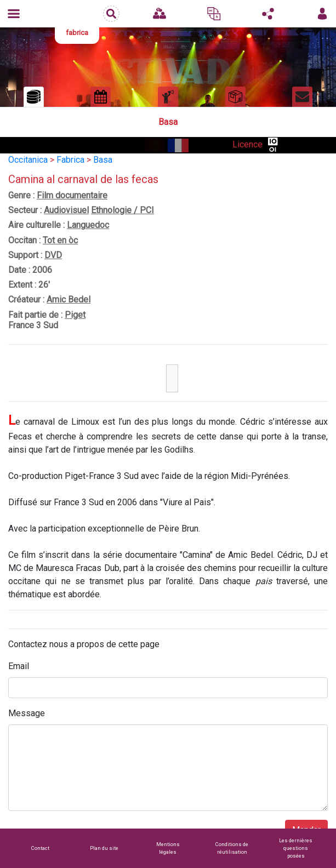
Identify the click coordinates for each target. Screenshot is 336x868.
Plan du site (104, 848)
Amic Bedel (69, 299)
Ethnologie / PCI (123, 210)
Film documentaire (72, 195)
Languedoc (88, 225)
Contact (40, 848)
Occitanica (28, 160)
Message (27, 713)
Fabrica (70, 160)
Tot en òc (60, 240)
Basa (103, 160)
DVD (53, 255)
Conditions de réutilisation (232, 848)
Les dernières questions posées (296, 848)
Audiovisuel (66, 210)
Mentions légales (168, 848)
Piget (75, 315)
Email (19, 666)
